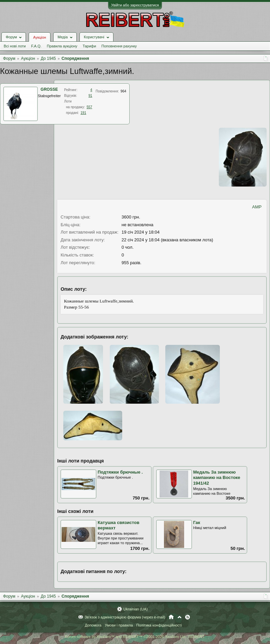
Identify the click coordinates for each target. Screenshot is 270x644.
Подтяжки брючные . (120, 472)
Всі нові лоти (15, 46)
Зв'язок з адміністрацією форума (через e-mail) (125, 617)
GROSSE (49, 89)
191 (83, 113)
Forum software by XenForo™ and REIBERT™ (135, 637)
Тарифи (90, 46)
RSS (188, 617)
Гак (197, 522)
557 (89, 107)
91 (90, 96)
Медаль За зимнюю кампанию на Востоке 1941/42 (217, 478)
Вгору (179, 617)
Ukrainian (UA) (135, 609)
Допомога (93, 625)
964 (123, 91)
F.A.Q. (36, 46)
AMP (257, 207)
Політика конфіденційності (159, 625)
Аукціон (39, 37)
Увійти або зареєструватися (135, 5)
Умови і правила (119, 625)
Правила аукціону (62, 46)
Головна (171, 617)
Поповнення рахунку (119, 46)
